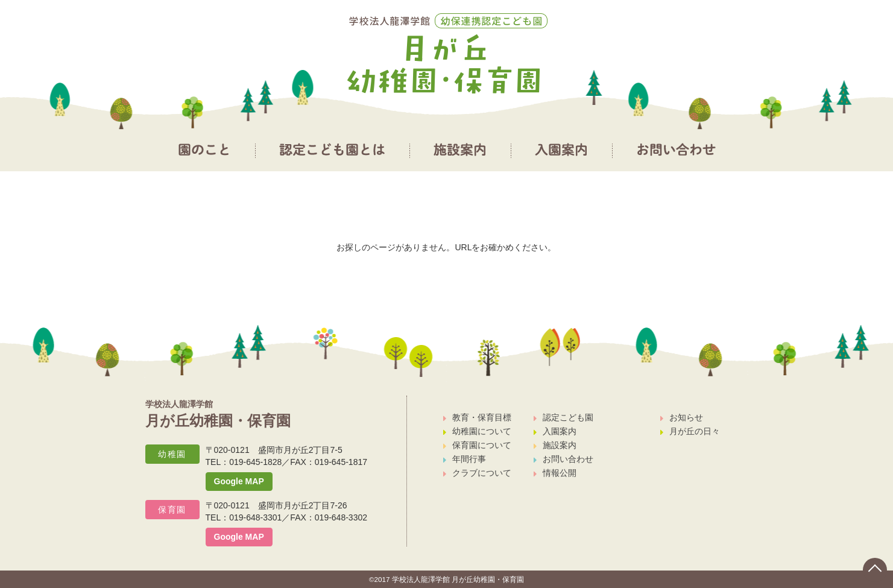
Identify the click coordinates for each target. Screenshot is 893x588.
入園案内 (555, 431)
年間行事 (465, 459)
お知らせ (682, 417)
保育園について (477, 445)
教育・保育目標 (477, 417)
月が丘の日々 (690, 431)
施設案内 (555, 445)
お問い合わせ (563, 459)
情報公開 (555, 473)
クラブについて (477, 473)
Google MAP (239, 481)
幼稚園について (477, 431)
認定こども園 (563, 417)
